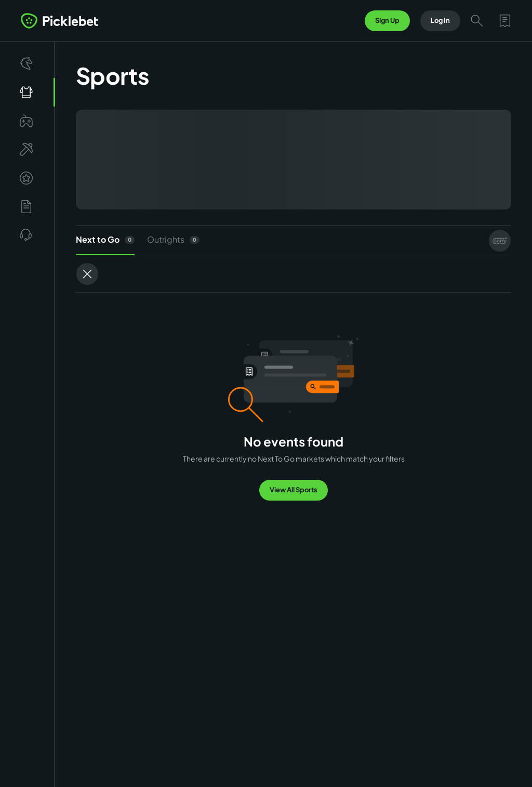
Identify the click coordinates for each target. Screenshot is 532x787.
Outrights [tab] (173, 239)
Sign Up (387, 20)
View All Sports (294, 490)
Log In (440, 20)
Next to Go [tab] (105, 245)
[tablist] (294, 240)
